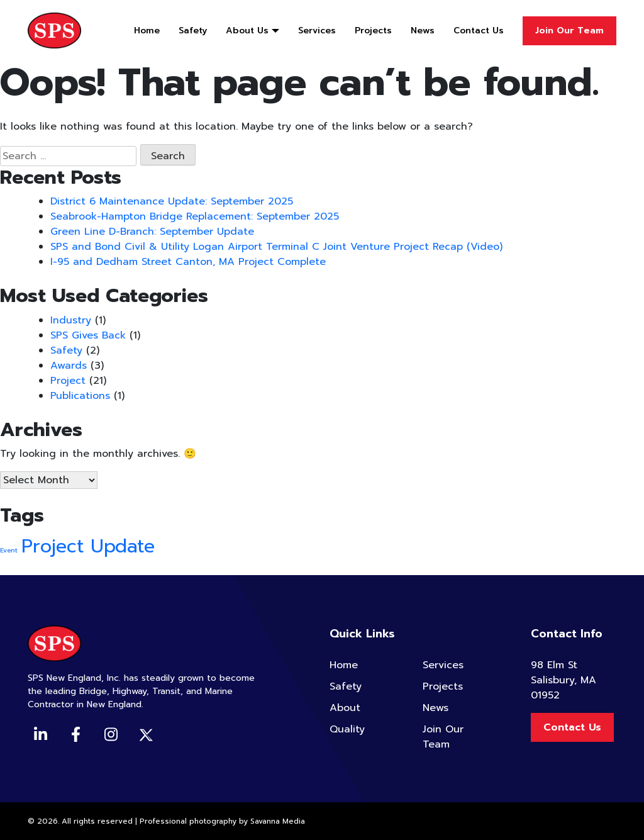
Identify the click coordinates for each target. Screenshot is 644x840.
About (345, 708)
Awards (69, 366)
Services (317, 31)
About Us (247, 31)
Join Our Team (569, 31)
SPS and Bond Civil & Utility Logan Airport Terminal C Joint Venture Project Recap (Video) (276, 247)
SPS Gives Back (88, 335)
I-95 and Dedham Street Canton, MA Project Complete (188, 262)
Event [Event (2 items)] (9, 550)
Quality (347, 729)
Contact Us (479, 31)
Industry (71, 320)
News (423, 31)
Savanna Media (278, 821)
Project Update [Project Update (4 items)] (88, 546)
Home (147, 31)
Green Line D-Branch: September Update (152, 232)
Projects (373, 31)
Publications (80, 396)
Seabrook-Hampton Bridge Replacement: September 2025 (195, 216)
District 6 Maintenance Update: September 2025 (172, 201)
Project (68, 381)
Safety (193, 31)
